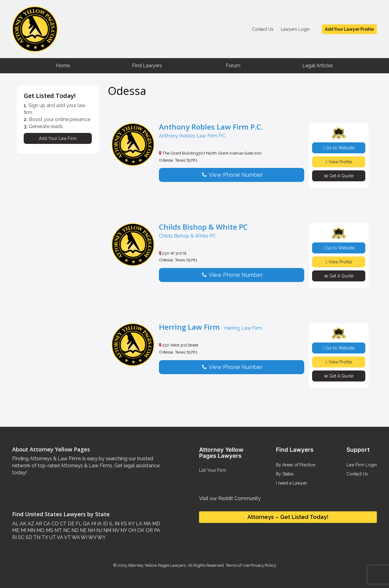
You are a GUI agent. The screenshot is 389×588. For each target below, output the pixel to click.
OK (140, 530)
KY (131, 524)
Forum (233, 66)
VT (67, 537)
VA (60, 537)
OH (131, 530)
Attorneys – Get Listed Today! (288, 517)
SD (28, 537)
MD (156, 524)
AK (22, 524)
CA (46, 524)
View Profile (339, 162)
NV (115, 530)
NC (66, 530)
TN (36, 537)
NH (91, 530)
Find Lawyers (147, 66)
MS (49, 530)
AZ (30, 524)
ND (74, 530)
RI (14, 537)
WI (84, 537)
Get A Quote (339, 176)
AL (15, 524)
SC (21, 537)
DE (71, 524)
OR (149, 530)
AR (38, 524)
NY (123, 530)
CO (54, 524)
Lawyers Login (295, 29)
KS (123, 524)
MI (23, 530)
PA (157, 530)
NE (83, 530)
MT (58, 530)
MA (147, 524)
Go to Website (339, 148)
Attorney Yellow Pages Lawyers (157, 565)
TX (44, 537)
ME (16, 530)
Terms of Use (238, 565)
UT (52, 537)
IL (111, 524)
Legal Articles (318, 66)
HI (93, 524)
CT (63, 524)
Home (63, 66)
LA (138, 524)
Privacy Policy (263, 565)
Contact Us (263, 29)
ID (105, 524)
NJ (99, 530)
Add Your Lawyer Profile (349, 29)
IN (116, 524)
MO (40, 530)
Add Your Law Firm (58, 138)
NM (107, 530)
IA (99, 524)
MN (31, 530)
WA (75, 537)
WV (92, 537)
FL (78, 524)
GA (86, 524)
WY (101, 537)
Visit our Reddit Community (230, 498)
